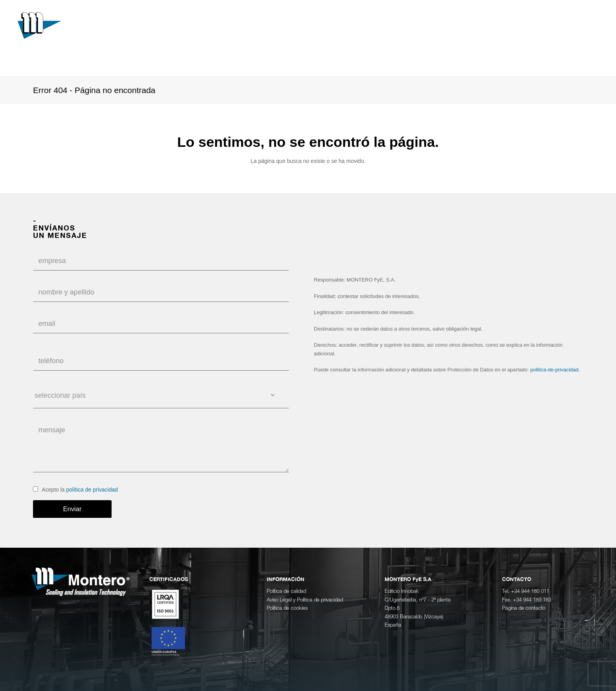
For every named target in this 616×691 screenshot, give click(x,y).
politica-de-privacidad (555, 370)
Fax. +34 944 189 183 (527, 600)
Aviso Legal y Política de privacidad (305, 600)
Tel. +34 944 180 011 (526, 591)
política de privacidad (92, 490)
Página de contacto (524, 608)
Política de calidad (286, 591)
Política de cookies (287, 608)
